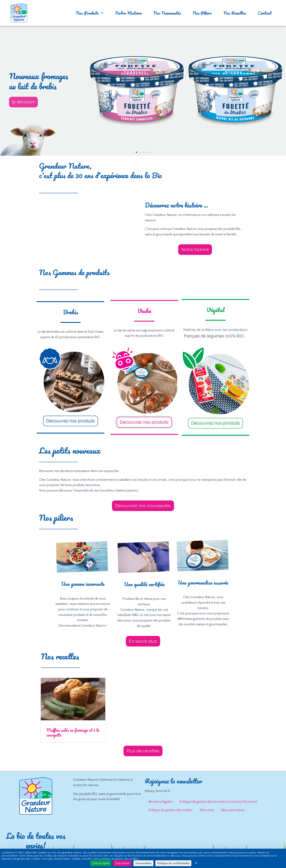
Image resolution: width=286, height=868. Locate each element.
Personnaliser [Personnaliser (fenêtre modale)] (143, 863)
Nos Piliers (202, 13)
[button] (4, 89)
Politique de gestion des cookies (171, 810)
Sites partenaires (233, 810)
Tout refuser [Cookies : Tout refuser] (122, 863)
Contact (265, 13)
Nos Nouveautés (167, 13)
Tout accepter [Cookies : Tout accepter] (101, 863)
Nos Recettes (235, 13)
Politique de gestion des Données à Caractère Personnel (218, 802)
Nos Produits (90, 13)
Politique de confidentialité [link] (173, 863)
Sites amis (207, 810)
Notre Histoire (128, 13)
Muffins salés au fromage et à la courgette (73, 733)
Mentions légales (160, 802)
